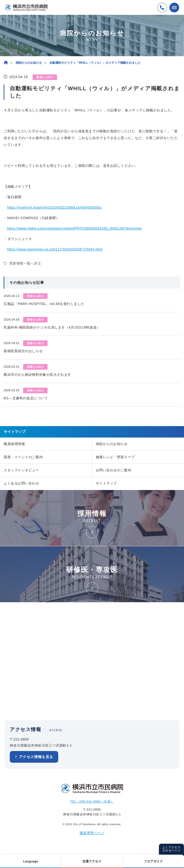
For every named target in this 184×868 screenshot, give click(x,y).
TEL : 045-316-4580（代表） (92, 801)
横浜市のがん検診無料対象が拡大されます (37, 375)
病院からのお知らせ (29, 63)
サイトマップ (106, 483)
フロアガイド (153, 861)
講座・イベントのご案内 (23, 457)
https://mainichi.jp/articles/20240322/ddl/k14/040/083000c (55, 207)
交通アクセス (92, 861)
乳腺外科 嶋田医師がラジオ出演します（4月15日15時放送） (52, 327)
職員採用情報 (14, 444)
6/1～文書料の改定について (26, 398)
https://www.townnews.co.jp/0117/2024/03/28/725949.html (55, 249)
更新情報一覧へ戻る (25, 263)
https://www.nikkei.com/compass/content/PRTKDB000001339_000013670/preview (75, 228)
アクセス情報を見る (36, 757)
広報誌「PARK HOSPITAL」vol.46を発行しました (44, 304)
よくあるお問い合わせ (21, 483)
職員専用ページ (92, 833)
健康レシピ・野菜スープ (115, 457)
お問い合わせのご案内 (114, 470)
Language (31, 861)
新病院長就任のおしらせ (23, 351)
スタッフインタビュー (21, 470)
